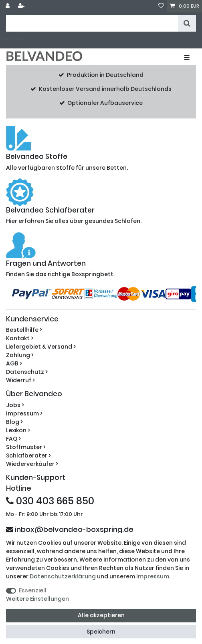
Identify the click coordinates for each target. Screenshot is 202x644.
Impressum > (24, 413)
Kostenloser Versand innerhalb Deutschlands (105, 89)
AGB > (14, 363)
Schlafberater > (28, 455)
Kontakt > (20, 338)
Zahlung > (20, 355)
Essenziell (33, 590)
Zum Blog (11, 39)
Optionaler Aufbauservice (105, 103)
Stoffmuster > (26, 447)
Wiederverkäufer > (32, 464)
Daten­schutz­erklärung (63, 576)
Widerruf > (20, 380)
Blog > (14, 422)
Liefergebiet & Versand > (41, 347)
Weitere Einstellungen (37, 599)
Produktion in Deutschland (105, 75)
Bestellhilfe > (24, 330)
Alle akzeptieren (101, 615)
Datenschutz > (27, 372)
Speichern (101, 632)
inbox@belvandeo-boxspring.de (70, 529)
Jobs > (15, 405)
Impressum (153, 576)
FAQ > (13, 439)
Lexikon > (18, 430)
